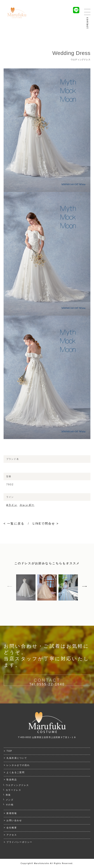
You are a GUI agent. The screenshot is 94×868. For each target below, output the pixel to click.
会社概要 (12, 828)
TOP (9, 751)
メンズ (10, 800)
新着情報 (12, 813)
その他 (10, 805)
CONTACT (47, 684)
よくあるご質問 (16, 772)
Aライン (12, 505)
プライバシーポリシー (19, 842)
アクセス (12, 835)
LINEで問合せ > (46, 524)
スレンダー (27, 505)
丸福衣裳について (17, 758)
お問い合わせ (14, 820)
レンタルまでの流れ (18, 765)
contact (88, 23)
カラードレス (13, 790)
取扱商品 (12, 780)
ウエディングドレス (17, 785)
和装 (8, 795)
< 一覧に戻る (14, 524)
